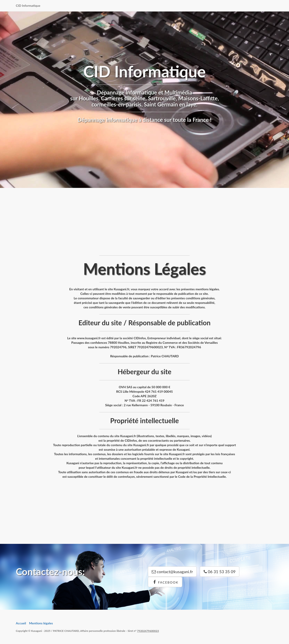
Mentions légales (41, 623)
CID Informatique (28, 6)
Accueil (21, 623)
